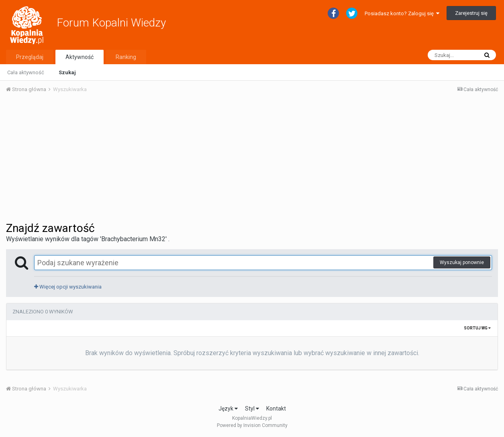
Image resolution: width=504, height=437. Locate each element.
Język (228, 409)
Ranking (126, 57)
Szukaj (67, 72)
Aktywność (80, 57)
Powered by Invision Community (252, 425)
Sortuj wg (477, 328)
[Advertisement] (252, 160)
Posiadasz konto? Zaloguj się (402, 13)
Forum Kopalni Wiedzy (111, 23)
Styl (252, 409)
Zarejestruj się (471, 13)
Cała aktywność (26, 72)
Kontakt (276, 409)
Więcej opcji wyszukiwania (68, 287)
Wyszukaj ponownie (462, 262)
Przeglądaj (30, 57)
